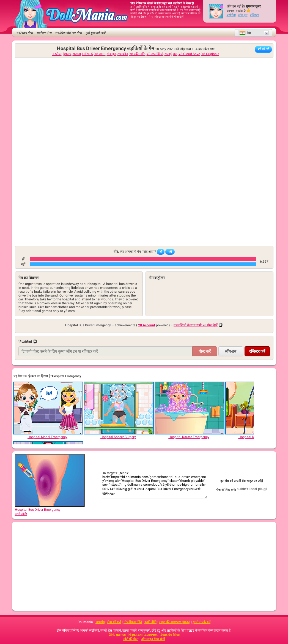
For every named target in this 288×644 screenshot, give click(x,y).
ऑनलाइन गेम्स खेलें (153, 639)
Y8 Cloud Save (189, 54)
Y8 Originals (210, 54)
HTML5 (88, 54)
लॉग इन (243, 15)
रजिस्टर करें (257, 351)
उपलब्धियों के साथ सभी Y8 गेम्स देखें (196, 325)
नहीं (170, 252)
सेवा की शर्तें (114, 622)
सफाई (168, 54)
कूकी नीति (150, 622)
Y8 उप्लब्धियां (155, 54)
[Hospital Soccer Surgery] (119, 408)
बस (175, 54)
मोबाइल (111, 54)
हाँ (161, 252)
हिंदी (245, 33)
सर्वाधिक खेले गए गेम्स (68, 33)
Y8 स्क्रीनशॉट (137, 54)
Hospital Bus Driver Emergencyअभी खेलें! (50, 510)
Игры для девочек (143, 635)
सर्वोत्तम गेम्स (44, 33)
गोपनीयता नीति (133, 622)
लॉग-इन (231, 351)
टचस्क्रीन (123, 54)
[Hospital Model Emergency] (48, 408)
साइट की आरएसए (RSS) (175, 622)
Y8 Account (147, 325)
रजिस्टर (255, 15)
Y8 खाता (100, 54)
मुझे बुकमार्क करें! (95, 33)
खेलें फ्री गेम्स (131, 639)
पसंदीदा (231, 15)
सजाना (77, 54)
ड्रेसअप (67, 54)
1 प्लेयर (57, 54)
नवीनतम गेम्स (24, 33)
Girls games (117, 635)
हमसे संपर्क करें (201, 622)
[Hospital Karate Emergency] (189, 408)
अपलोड (100, 622)
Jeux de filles (170, 635)
